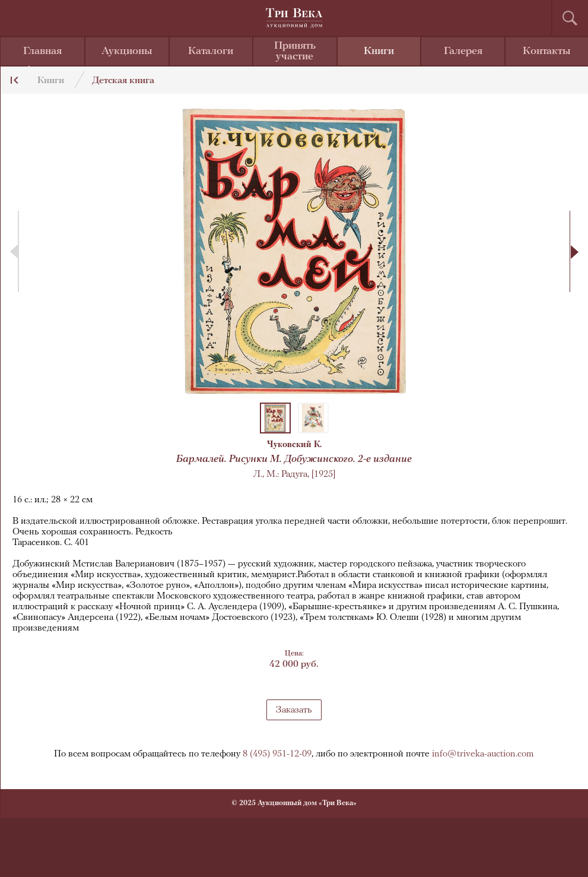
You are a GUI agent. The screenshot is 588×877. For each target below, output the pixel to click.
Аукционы (127, 51)
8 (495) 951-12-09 (277, 754)
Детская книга (123, 81)
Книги (379, 51)
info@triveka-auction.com (483, 754)
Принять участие (295, 51)
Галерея (463, 51)
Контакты (547, 51)
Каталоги (211, 51)
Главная (42, 51)
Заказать (294, 710)
